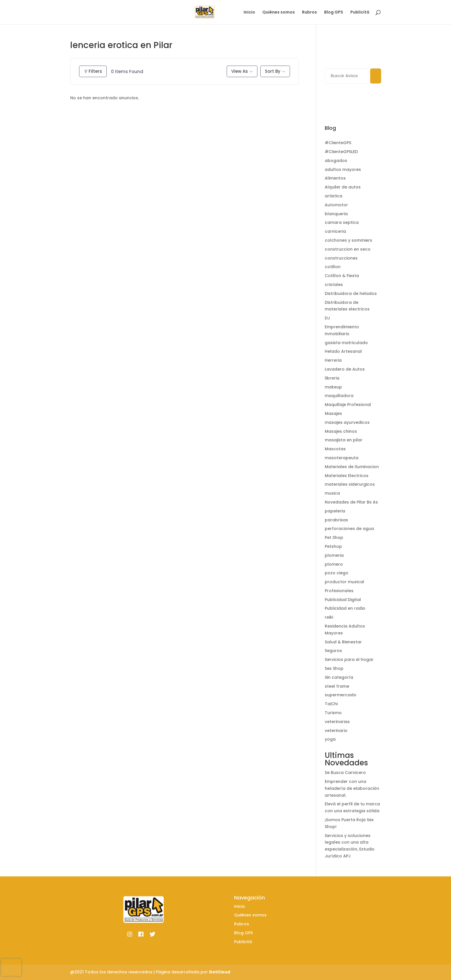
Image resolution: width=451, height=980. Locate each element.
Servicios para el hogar (349, 659)
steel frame (337, 686)
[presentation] (11, 967)
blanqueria (336, 214)
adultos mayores (343, 169)
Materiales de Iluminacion (352, 467)
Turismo (333, 713)
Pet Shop (334, 537)
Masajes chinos (341, 431)
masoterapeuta (342, 458)
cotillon (333, 267)
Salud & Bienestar (343, 642)
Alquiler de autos (343, 187)
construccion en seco (348, 249)
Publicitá (360, 13)
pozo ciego (337, 573)
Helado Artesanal (343, 351)
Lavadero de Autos (345, 369)
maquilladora (339, 396)
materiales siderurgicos (350, 484)
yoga (330, 739)
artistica (334, 196)
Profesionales (339, 591)
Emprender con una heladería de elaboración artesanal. (352, 788)
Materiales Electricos (347, 476)
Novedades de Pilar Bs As (351, 502)
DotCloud (220, 972)
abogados (336, 161)
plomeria (334, 555)
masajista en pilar (344, 440)
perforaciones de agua (349, 529)
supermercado (341, 695)
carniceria (335, 231)
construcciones (341, 258)
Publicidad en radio (345, 608)
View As (240, 71)
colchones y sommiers (348, 240)
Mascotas (335, 449)
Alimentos (335, 178)
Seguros (333, 651)
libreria (332, 378)
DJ (327, 318)
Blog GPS (334, 13)
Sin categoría (339, 677)
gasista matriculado (346, 343)
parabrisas (336, 520)
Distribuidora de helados (351, 293)
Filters (93, 71)
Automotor (336, 205)
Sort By (273, 71)
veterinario (336, 731)
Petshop (333, 546)
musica (332, 493)
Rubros (309, 13)
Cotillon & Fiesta (342, 276)
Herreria (333, 360)
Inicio (249, 13)
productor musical (344, 582)
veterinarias (337, 722)
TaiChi (331, 704)
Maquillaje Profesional (348, 405)
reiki (329, 617)
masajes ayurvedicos (347, 422)
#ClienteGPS (338, 143)
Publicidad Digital (343, 600)
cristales (334, 285)
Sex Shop (334, 668)
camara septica (342, 222)
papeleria (335, 511)
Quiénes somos (279, 13)
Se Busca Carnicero (345, 773)
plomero (334, 564)
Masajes (333, 413)
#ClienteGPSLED (341, 152)
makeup (333, 387)
